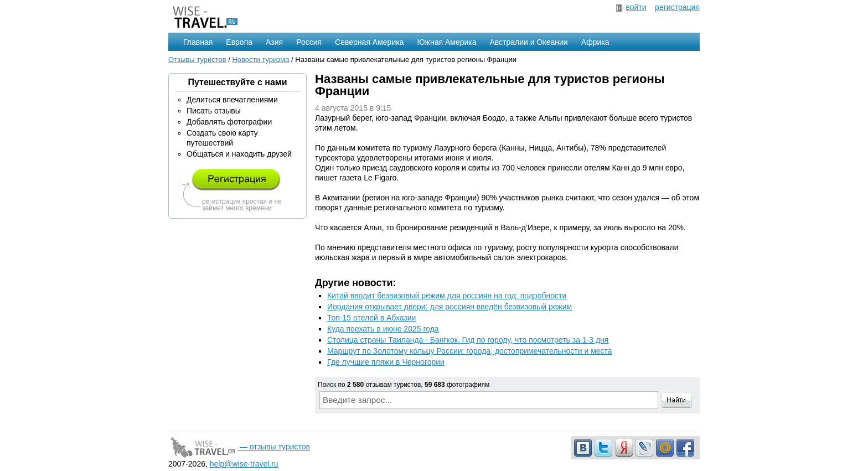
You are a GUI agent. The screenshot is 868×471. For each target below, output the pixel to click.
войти (636, 7)
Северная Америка (369, 42)
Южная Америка (446, 42)
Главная (198, 42)
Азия (274, 42)
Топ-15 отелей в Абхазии (371, 318)
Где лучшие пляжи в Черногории (386, 362)
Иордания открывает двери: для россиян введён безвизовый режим (449, 307)
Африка (595, 42)
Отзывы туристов (197, 59)
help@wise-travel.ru (244, 464)
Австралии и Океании (529, 42)
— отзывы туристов (239, 447)
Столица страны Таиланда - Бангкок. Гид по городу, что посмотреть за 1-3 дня (468, 340)
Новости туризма (260, 59)
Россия (309, 42)
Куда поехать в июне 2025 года (383, 329)
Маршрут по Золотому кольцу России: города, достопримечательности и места (470, 351)
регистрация (677, 7)
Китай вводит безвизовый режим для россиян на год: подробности (447, 296)
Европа (239, 42)
